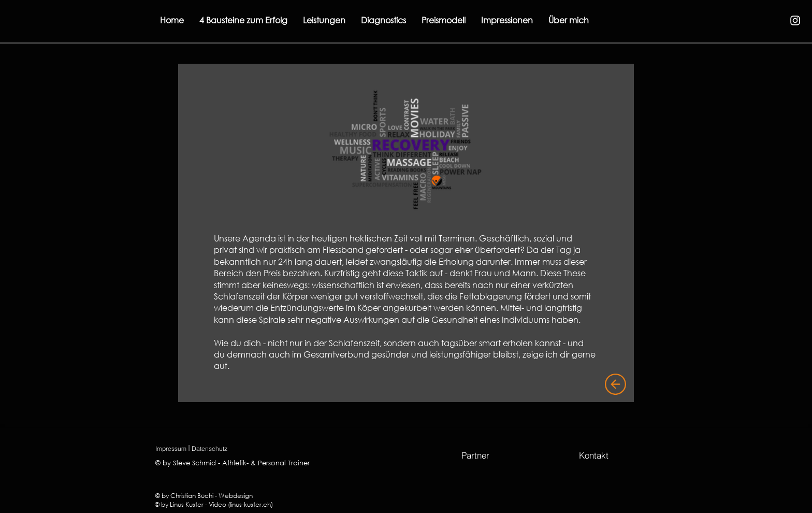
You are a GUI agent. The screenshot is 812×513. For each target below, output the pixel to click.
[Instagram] (795, 20)
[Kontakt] (593, 455)
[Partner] (475, 455)
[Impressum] (171, 448)
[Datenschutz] (209, 448)
